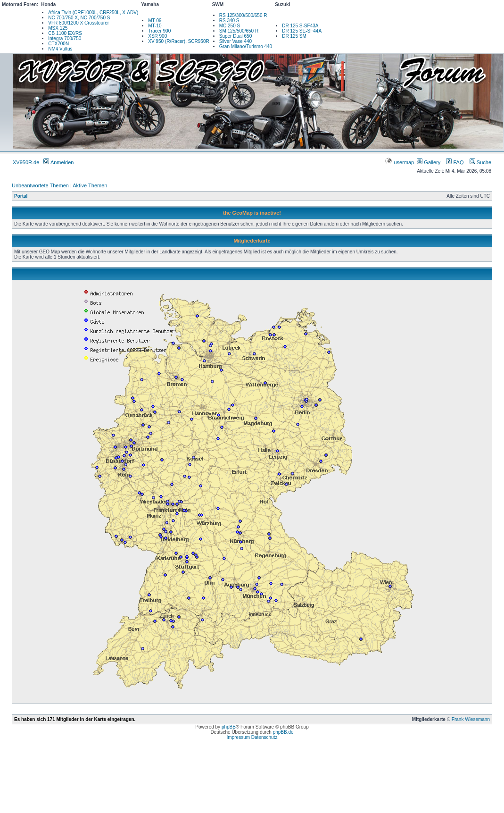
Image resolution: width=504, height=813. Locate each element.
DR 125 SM (294, 36)
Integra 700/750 (65, 38)
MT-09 (155, 21)
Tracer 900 (159, 31)
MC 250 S (230, 26)
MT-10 (155, 26)
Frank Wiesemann (471, 719)
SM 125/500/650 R (239, 31)
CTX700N (58, 44)
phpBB (229, 727)
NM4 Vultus (60, 49)
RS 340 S (229, 21)
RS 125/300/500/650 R (243, 15)
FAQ (455, 162)
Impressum (238, 737)
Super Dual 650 (236, 36)
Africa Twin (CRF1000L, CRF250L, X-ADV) (93, 13)
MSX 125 (58, 28)
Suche (480, 162)
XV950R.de (26, 162)
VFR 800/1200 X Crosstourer (78, 23)
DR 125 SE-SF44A (302, 31)
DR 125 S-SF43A (300, 26)
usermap (400, 162)
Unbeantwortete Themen (40, 185)
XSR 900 (157, 36)
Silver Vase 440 (235, 41)
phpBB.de (283, 732)
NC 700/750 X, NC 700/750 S (79, 18)
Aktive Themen (90, 185)
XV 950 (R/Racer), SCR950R (179, 41)
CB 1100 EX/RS (65, 33)
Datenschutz (264, 737)
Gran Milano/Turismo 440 (246, 46)
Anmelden (58, 162)
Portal (21, 196)
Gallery (429, 162)
